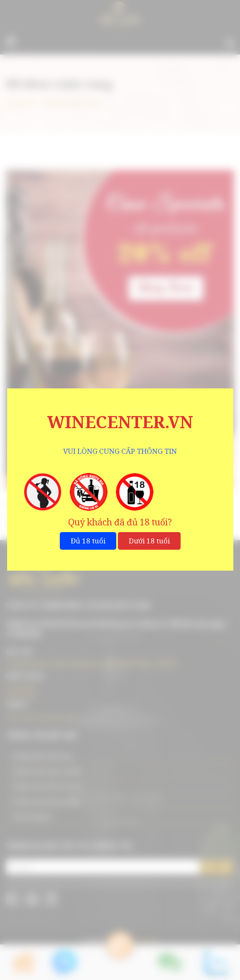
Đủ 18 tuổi (88, 541)
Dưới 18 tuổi (149, 541)
